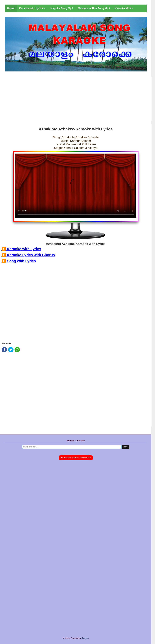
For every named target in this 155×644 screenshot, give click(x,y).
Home (11, 8)
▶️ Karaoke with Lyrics (21, 249)
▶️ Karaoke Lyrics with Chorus (28, 255)
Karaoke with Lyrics (32, 8)
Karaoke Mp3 (124, 8)
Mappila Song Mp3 (62, 8)
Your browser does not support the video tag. (76, 186)
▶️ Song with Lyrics (19, 261)
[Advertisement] (76, 98)
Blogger (85, 638)
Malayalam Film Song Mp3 (94, 8)
